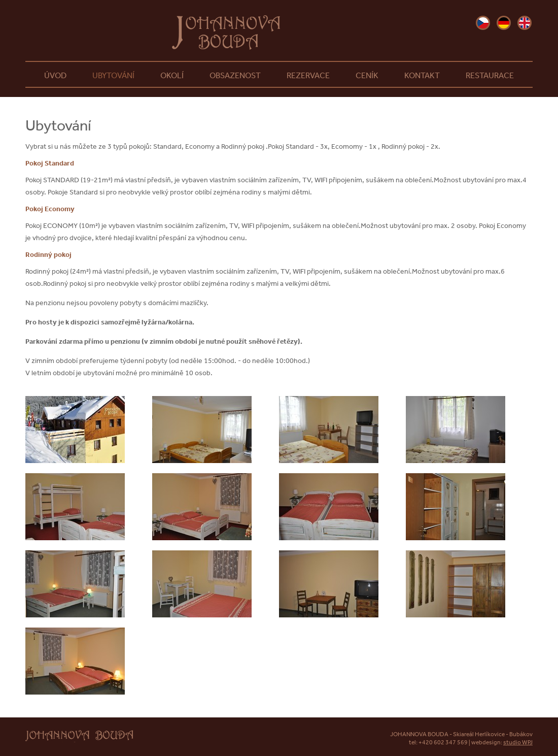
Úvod (55, 75)
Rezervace (308, 75)
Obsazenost (235, 75)
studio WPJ (518, 742)
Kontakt (422, 75)
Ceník (367, 75)
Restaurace (490, 75)
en (525, 23)
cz (483, 23)
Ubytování (113, 75)
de (504, 23)
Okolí (172, 75)
